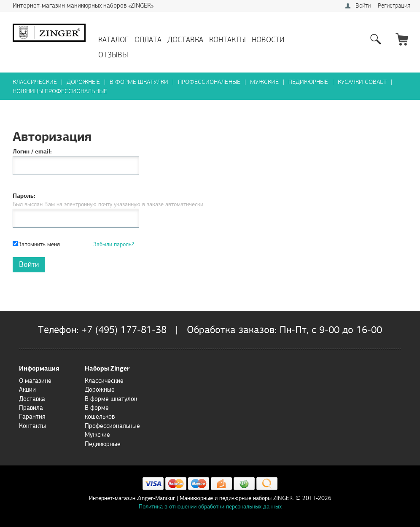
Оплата (148, 40)
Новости (268, 40)
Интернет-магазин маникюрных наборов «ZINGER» (83, 5)
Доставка (185, 40)
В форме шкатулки (139, 82)
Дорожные (83, 82)
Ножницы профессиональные (60, 91)
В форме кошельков (100, 412)
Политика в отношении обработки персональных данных (210, 507)
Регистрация (394, 6)
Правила (31, 408)
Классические (35, 82)
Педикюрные (308, 82)
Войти (363, 6)
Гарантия (32, 417)
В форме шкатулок (111, 399)
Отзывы (113, 55)
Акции (27, 390)
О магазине (35, 381)
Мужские (264, 82)
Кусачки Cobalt (362, 82)
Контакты (227, 40)
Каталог (113, 40)
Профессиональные (209, 82)
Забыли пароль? (114, 244)
